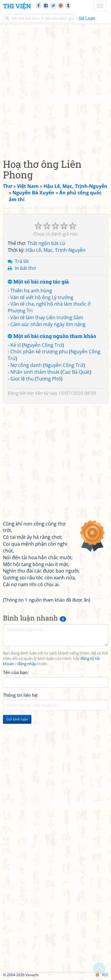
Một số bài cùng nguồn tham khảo (52, 336)
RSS (102, 975)
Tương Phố (49, 379)
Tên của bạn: (16, 672)
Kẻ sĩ (16, 345)
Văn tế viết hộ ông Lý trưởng (42, 297)
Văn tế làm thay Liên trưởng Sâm (47, 317)
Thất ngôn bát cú (46, 243)
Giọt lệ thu (22, 379)
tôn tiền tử (38, 393)
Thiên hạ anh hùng (31, 291)
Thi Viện (17, 6)
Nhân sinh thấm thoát (35, 372)
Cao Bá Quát (76, 372)
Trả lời (22, 261)
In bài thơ (25, 268)
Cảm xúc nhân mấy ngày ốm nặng (48, 324)
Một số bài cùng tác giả (38, 282)
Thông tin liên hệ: (21, 695)
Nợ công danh (26, 365)
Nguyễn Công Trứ (43, 345)
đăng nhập (27, 664)
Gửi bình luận (17, 719)
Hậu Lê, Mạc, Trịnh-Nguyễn (56, 250)
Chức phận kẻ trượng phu (39, 352)
